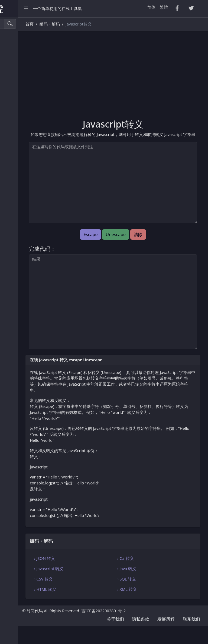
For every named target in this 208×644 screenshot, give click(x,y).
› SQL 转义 (152, 597)
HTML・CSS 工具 (22, 96)
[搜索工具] (29, 24)
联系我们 (191, 637)
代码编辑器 (17, 200)
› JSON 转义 (96, 576)
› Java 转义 (152, 586)
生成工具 (15, 142)
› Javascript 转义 (100, 586)
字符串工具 (17, 165)
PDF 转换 (15, 73)
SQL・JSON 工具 (21, 108)
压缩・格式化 (19, 39)
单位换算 (15, 177)
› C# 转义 (151, 576)
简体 (151, 7)
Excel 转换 (16, 85)
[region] (35, 331)
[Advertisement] (139, 78)
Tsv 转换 (14, 62)
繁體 (164, 7)
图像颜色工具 (19, 154)
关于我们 (115, 637)
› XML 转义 (153, 607)
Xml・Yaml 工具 (21, 119)
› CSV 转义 (95, 597)
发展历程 (166, 637)
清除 (164, 240)
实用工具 (15, 131)
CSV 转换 (15, 50)
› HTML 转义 (97, 607)
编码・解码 (17, 188)
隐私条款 (141, 637)
